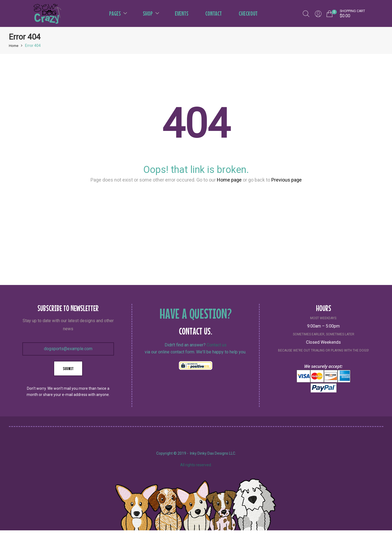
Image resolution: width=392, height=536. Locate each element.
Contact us (217, 345)
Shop (151, 13)
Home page (229, 180)
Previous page (287, 180)
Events (182, 13)
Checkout (248, 13)
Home (14, 46)
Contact (214, 13)
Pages (118, 13)
